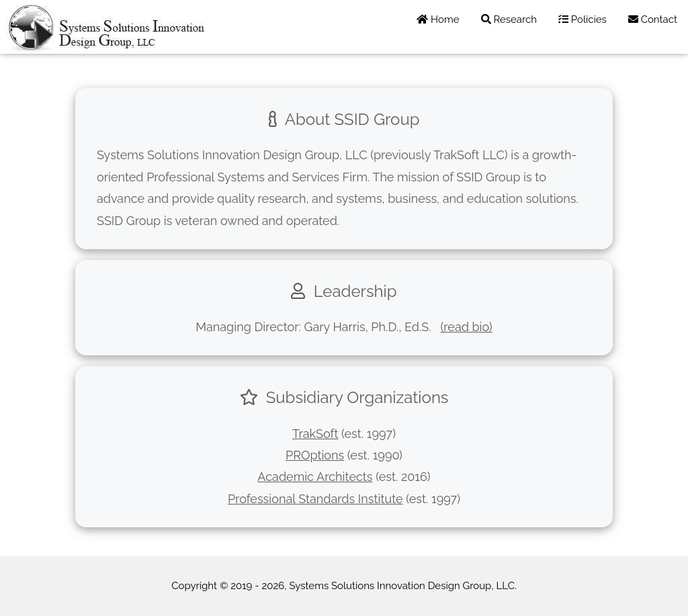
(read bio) (466, 327)
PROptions (315, 455)
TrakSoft (315, 434)
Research (509, 19)
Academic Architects (315, 477)
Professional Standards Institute (315, 499)
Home (438, 19)
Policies (583, 19)
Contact (653, 19)
